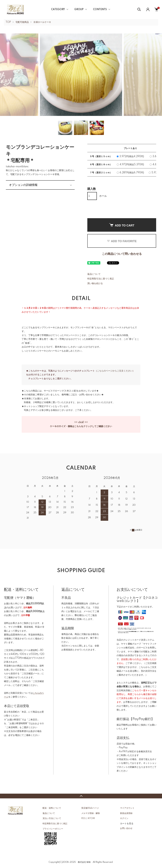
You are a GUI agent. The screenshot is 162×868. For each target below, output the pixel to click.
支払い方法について (52, 818)
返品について (94, 274)
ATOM (91, 818)
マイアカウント (127, 808)
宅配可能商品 (22, 22)
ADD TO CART (122, 225)
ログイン (124, 818)
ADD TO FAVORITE (122, 241)
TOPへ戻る (81, 796)
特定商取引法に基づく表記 (101, 279)
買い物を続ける (95, 284)
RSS (83, 818)
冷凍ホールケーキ (42, 22)
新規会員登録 (126, 813)
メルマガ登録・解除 (91, 813)
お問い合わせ (126, 828)
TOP (8, 22)
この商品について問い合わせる (122, 254)
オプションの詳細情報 (23, 185)
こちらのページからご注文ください (115, 371)
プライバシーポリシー (53, 829)
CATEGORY (58, 10)
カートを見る (127, 823)
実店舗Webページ (90, 808)
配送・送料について (52, 808)
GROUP (79, 10)
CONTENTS (100, 10)
